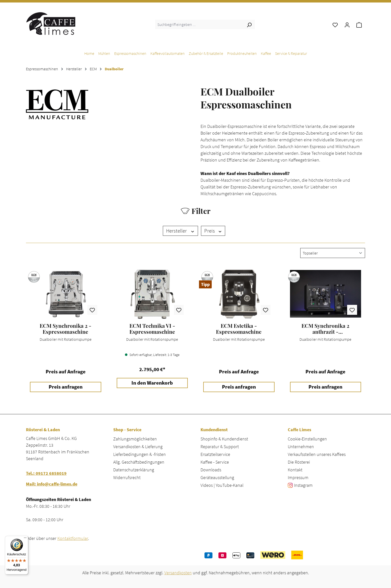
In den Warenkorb (152, 383)
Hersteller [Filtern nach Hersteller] (180, 231)
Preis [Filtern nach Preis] (213, 231)
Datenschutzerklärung (134, 470)
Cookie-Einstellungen (307, 439)
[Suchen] (249, 24)
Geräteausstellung (217, 477)
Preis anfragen (66, 387)
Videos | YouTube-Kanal (222, 485)
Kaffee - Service (215, 462)
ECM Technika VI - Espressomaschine (152, 329)
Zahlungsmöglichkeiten (135, 439)
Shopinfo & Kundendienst (224, 439)
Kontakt (295, 470)
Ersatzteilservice (215, 454)
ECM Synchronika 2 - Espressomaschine (65, 329)
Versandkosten (178, 573)
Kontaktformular (73, 538)
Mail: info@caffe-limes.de (52, 484)
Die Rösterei (299, 462)
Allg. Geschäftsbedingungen (139, 462)
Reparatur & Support (220, 447)
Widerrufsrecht (127, 477)
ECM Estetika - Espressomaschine (239, 329)
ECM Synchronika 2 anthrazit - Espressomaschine (325, 329)
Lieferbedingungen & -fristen (140, 454)
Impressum (298, 477)
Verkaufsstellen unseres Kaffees (317, 454)
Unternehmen (301, 447)
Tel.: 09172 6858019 (46, 473)
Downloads (211, 470)
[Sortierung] (333, 253)
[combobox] (199, 24)
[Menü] (25, 539)
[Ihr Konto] (347, 24)
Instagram (303, 485)
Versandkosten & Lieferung (138, 447)
